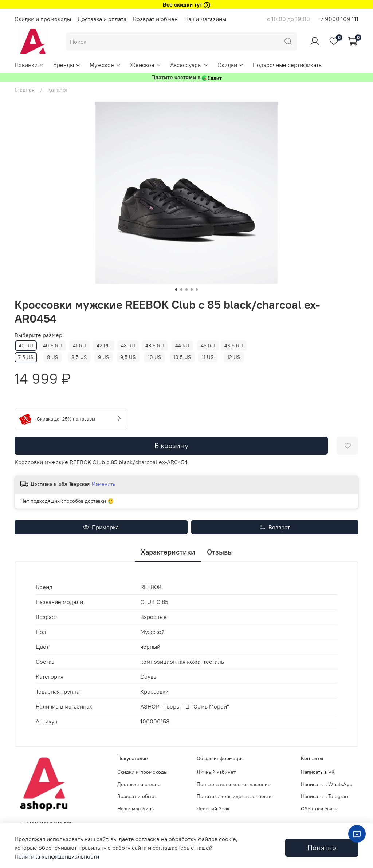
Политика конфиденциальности (234, 796)
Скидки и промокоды (43, 19)
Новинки (30, 65)
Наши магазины (205, 19)
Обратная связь (319, 809)
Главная (25, 90)
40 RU (26, 346)
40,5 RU (52, 346)
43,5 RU (155, 346)
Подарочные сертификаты (288, 65)
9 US (104, 357)
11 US (208, 357)
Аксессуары (189, 65)
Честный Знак (213, 809)
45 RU (208, 346)
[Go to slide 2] (181, 289)
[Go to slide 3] (186, 289)
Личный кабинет (216, 772)
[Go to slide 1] (176, 289)
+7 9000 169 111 (338, 19)
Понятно (322, 847)
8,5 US (79, 357)
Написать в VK (318, 772)
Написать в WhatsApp (327, 784)
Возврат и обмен (155, 19)
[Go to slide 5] (197, 289)
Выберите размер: (39, 335)
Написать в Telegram (325, 796)
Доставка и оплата (102, 19)
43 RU (128, 346)
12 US (234, 357)
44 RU (182, 346)
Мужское (105, 65)
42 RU (104, 346)
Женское (146, 65)
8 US (53, 357)
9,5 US (128, 357)
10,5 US (182, 357)
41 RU (79, 346)
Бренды (67, 65)
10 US (155, 357)
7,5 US (26, 357)
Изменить (103, 484)
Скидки (231, 65)
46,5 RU (234, 346)
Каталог (58, 90)
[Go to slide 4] (192, 289)
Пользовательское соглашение (234, 784)
